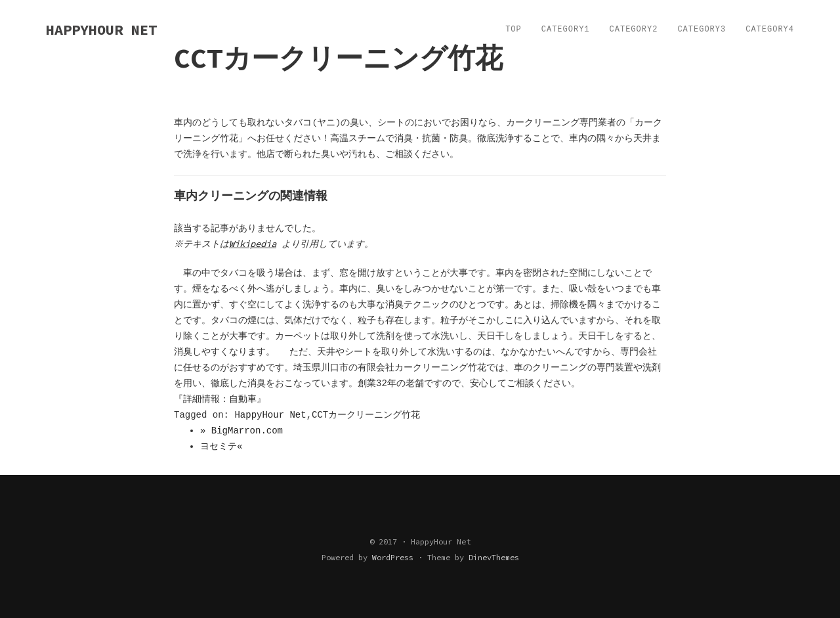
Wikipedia (255, 244)
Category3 (702, 30)
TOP (514, 30)
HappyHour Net (270, 415)
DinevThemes (494, 557)
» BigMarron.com (241, 431)
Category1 (566, 30)
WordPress (393, 557)
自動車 (243, 399)
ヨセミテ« (221, 447)
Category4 (770, 30)
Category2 (634, 30)
